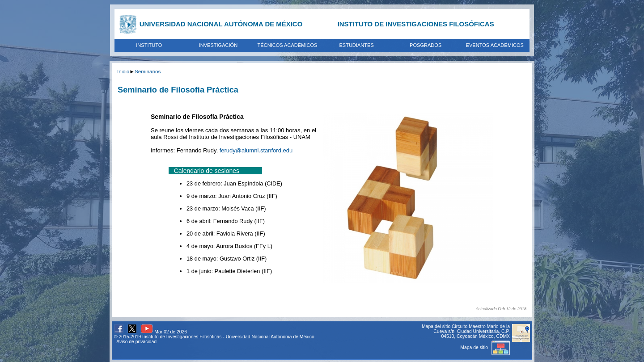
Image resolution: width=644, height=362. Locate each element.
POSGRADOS (426, 45)
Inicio (123, 71)
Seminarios (148, 71)
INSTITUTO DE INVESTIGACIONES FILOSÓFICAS (416, 24)
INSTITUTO (149, 45)
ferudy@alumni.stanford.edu (256, 150)
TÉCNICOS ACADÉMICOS (288, 45)
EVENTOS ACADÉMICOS (495, 45)
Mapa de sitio (485, 347)
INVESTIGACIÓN (218, 45)
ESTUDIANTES (356, 45)
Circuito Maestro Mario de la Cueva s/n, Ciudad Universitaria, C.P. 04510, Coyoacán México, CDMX (472, 331)
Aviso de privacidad (136, 342)
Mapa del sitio (436, 326)
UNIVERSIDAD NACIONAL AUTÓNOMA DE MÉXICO (221, 24)
